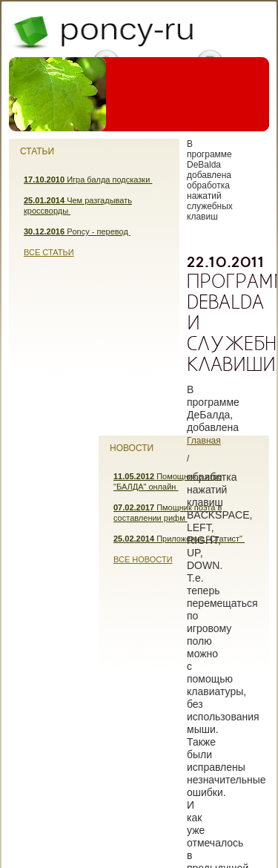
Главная (204, 441)
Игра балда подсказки (88, 180)
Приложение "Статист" (179, 539)
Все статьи (49, 252)
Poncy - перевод (77, 231)
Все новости (143, 559)
